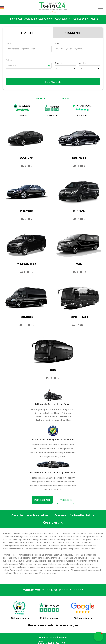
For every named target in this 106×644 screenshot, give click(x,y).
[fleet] (53, 464)
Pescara (64, 99)
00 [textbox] (81, 68)
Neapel (41, 99)
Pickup (9, 44)
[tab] (28, 32)
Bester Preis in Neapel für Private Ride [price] (53, 440)
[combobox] (29, 49)
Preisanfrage (66, 500)
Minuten (82, 63)
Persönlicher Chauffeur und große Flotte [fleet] (53, 473)
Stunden (58, 63)
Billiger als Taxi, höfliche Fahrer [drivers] (53, 404)
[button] (99, 636)
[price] (53, 431)
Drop (57, 44)
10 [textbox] (57, 68)
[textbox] (29, 49)
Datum (9, 60)
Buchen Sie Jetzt (42, 500)
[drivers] (53, 395)
